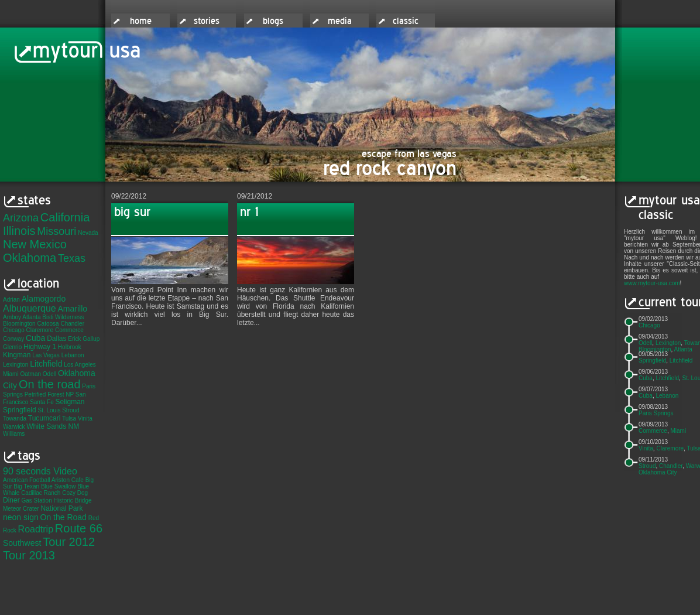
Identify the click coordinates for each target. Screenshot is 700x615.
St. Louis (49, 410)
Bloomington (19, 324)
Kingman (17, 355)
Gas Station (36, 500)
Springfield (20, 410)
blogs (273, 21)
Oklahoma (30, 258)
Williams (14, 434)
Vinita (85, 418)
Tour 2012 (69, 542)
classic (406, 21)
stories (207, 21)
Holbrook (70, 347)
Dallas (56, 339)
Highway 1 (40, 347)
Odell (49, 374)
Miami (11, 374)
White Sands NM (53, 426)
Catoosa (48, 324)
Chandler (72, 324)
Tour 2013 (29, 555)
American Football (27, 480)
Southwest (22, 543)
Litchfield (46, 364)
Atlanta (31, 317)
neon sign (21, 517)
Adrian (11, 300)
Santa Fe (42, 402)
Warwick (14, 427)
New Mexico (35, 244)
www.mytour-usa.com (652, 283)
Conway (13, 339)
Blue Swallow (58, 486)
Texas (72, 258)
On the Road (64, 517)
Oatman (30, 374)
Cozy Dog (75, 493)
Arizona (21, 218)
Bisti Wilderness (63, 317)
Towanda (15, 418)
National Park (61, 508)
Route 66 (79, 528)
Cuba (35, 338)
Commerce (69, 330)
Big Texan (26, 486)
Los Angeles (80, 365)
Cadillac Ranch (41, 493)
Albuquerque (30, 308)
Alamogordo (44, 299)
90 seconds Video (40, 471)
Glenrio (12, 347)
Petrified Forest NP (49, 394)
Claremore (40, 330)
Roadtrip (36, 529)
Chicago (14, 330)
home (141, 21)
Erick (74, 339)
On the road (50, 384)
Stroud (71, 410)
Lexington (16, 365)
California (65, 217)
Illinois (19, 231)
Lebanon (73, 355)
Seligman (70, 402)
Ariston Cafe (68, 480)
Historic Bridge (73, 500)
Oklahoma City (658, 472)
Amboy (12, 317)
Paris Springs (656, 413)
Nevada (88, 233)
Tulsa (69, 418)
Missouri (56, 231)
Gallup (91, 339)
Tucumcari (44, 418)
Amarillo (73, 309)
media (340, 21)
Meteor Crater (21, 509)
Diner (11, 500)
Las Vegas (46, 355)
